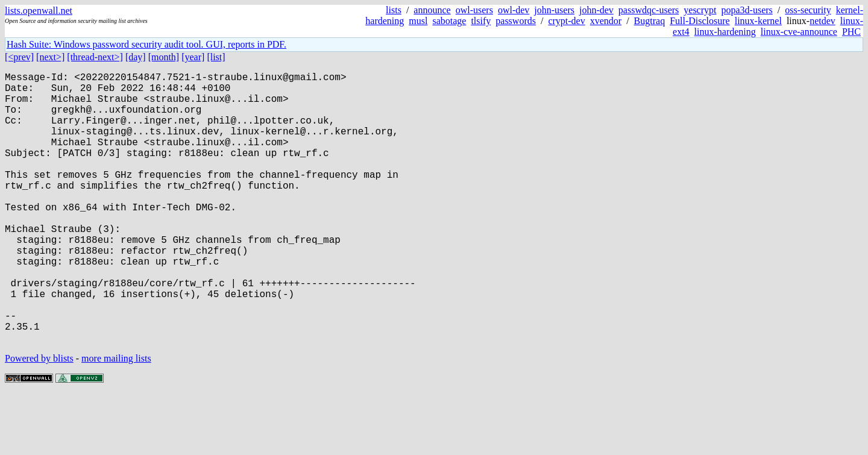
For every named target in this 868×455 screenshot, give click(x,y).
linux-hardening (725, 32)
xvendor (606, 21)
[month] (164, 57)
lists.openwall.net (39, 11)
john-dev (596, 10)
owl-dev (514, 10)
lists (394, 10)
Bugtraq (650, 21)
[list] (216, 57)
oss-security (808, 10)
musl (418, 21)
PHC (851, 32)
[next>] (50, 57)
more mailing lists (116, 419)
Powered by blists (39, 419)
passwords (516, 21)
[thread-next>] (95, 57)
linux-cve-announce (799, 32)
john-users (554, 10)
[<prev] (19, 57)
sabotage (449, 21)
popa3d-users (747, 10)
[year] (193, 57)
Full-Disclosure (700, 21)
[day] (136, 57)
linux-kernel (758, 21)
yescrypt (700, 10)
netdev (822, 21)
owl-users (474, 10)
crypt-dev (566, 21)
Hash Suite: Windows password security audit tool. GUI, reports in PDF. (146, 44)
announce (432, 10)
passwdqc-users (649, 10)
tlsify (481, 21)
